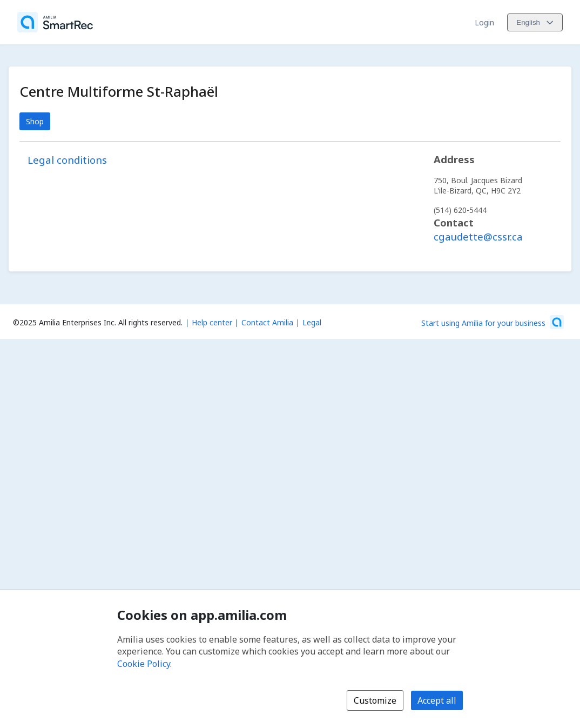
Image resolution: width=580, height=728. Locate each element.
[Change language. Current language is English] (535, 22)
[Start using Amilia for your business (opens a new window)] (493, 322)
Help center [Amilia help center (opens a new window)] (212, 322)
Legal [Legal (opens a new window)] (312, 322)
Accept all (437, 700)
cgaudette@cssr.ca (478, 236)
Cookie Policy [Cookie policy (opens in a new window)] (144, 664)
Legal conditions (67, 160)
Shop (35, 121)
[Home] (55, 22)
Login (484, 22)
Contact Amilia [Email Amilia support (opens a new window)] (267, 322)
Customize (375, 700)
